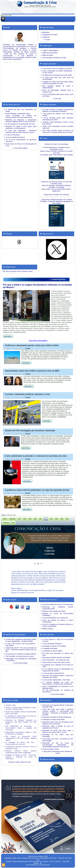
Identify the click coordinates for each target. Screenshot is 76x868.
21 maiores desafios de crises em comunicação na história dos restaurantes (58, 683)
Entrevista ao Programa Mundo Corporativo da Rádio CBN (58, 706)
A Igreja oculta (11, 705)
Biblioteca (46, 32)
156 (67, 519)
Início (5, 519)
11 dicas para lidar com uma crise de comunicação (58, 78)
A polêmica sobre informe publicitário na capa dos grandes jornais (37, 490)
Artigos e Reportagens (50, 50)
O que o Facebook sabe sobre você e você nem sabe (58, 95)
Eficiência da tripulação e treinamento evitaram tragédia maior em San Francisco (21, 121)
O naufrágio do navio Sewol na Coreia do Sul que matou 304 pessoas (21, 717)
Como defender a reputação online (18, 114)
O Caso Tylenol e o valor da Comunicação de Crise (58, 640)
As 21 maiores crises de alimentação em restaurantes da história (58, 670)
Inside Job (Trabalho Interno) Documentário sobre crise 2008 (21, 713)
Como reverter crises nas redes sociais (56, 662)
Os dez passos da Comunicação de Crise (20, 124)
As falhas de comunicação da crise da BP (57, 75)
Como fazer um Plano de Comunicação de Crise (21, 145)
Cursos (48, 40)
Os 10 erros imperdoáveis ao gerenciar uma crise (21, 140)
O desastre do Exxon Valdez (52, 651)
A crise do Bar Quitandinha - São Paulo (56, 680)
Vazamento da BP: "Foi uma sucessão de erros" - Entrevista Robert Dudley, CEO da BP (21, 650)
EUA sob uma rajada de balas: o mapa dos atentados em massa (58, 676)
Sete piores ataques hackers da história (56, 657)
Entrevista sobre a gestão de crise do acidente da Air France (58, 727)
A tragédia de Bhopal (50, 648)
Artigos (41, 856)
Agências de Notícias (50, 53)
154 (56, 519)
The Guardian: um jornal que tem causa (20, 656)
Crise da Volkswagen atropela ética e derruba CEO (58, 91)
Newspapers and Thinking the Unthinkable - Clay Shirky (21, 660)
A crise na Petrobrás (13, 135)
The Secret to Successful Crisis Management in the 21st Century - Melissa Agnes (21, 738)
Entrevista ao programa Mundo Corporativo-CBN (58, 608)
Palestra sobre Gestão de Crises (54, 611)
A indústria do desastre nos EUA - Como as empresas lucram (21, 748)
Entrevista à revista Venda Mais (53, 720)
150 (35, 519)
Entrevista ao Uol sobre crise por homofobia (58, 735)
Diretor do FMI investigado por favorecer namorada (30, 431)
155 (62, 519)
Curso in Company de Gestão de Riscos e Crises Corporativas (58, 625)
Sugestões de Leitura (50, 35)
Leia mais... (8, 336)
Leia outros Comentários (38, 340)
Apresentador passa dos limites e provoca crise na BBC (32, 371)
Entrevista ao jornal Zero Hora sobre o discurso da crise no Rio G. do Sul (58, 731)
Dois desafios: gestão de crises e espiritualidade (58, 87)
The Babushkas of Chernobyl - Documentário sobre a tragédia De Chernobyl (21, 728)
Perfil (46, 856)
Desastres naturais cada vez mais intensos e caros (21, 131)
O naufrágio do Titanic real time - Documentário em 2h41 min (21, 743)
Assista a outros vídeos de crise (20, 762)
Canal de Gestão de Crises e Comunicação (58, 604)
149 (30, 519)
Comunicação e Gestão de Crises (54, 58)
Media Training (48, 629)
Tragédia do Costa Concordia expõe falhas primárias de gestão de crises (58, 83)
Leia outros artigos (21, 148)
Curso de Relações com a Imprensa (55, 618)
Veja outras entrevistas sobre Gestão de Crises (58, 752)
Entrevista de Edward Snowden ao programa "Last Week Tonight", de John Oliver (21, 722)
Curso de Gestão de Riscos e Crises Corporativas (58, 621)
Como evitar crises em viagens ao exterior (57, 68)
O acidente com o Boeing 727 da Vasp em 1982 (58, 666)
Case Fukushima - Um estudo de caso (56, 660)
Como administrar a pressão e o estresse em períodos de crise (36, 456)
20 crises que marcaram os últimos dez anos (58, 654)
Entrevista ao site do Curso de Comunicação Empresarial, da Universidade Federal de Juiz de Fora (58, 745)
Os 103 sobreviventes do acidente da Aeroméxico (58, 691)
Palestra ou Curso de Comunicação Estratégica (58, 614)
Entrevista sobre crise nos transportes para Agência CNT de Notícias (58, 723)
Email (28, 348)
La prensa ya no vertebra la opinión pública (21, 654)
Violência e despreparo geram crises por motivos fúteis (32, 345)
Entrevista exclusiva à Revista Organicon (57, 717)
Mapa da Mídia (48, 55)
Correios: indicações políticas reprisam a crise (27, 394)
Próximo (6, 523)
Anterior (12, 519)
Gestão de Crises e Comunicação (56, 144)
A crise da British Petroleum (15, 137)
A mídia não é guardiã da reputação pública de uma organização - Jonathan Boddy (21, 640)
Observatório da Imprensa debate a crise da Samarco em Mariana (21, 733)
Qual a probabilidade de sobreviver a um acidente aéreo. (58, 687)
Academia (46, 37)
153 (51, 519)
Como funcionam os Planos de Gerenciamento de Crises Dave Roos (21, 116)
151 (40, 519)
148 (25, 519)
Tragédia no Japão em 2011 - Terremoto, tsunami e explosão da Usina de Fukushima (21, 757)
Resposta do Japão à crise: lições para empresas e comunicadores (21, 127)
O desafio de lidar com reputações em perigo (21, 110)
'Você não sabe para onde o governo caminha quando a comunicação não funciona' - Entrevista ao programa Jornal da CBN (58, 712)
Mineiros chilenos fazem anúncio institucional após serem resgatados (21, 752)
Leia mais (58, 99)
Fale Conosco (33, 856)
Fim (13, 523)
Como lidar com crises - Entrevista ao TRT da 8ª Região (58, 740)
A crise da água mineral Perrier (53, 673)
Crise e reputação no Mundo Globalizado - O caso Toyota (58, 72)
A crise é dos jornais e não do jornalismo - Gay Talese (21, 645)
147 (19, 519)
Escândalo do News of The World (54, 646)
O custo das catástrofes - (17, 131)
